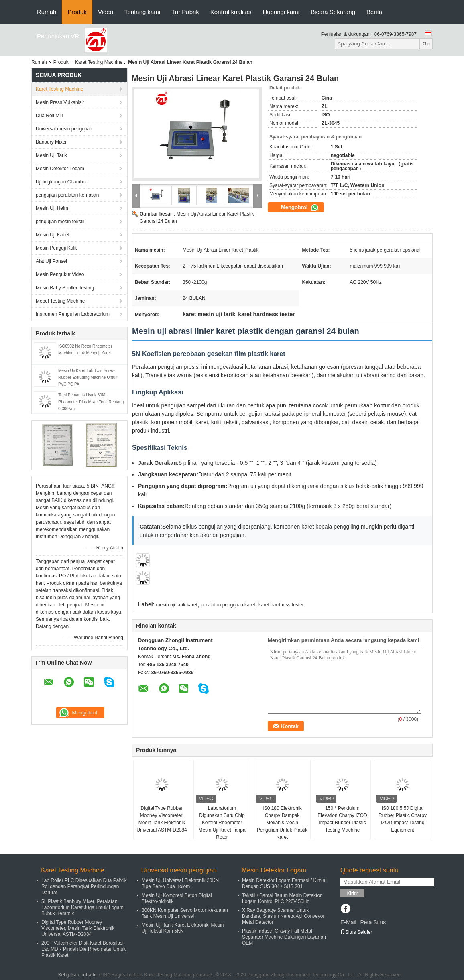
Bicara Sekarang (333, 12)
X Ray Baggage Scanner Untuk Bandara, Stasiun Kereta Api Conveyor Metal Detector (283, 916)
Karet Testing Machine (99, 62)
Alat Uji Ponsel (51, 261)
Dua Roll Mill (49, 116)
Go (426, 44)
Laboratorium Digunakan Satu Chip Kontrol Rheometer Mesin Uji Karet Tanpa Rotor (222, 823)
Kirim (352, 893)
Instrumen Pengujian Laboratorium (73, 314)
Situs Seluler (356, 932)
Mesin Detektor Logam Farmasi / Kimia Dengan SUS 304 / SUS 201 (284, 883)
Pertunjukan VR (58, 36)
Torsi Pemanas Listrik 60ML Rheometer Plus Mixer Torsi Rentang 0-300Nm (91, 402)
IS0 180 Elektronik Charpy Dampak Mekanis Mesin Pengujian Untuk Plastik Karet (282, 823)
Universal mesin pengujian (64, 129)
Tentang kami (142, 12)
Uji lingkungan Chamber (61, 182)
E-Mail (348, 922)
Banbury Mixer (51, 142)
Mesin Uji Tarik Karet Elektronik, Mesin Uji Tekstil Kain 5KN (183, 928)
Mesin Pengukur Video (60, 274)
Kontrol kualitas (231, 12)
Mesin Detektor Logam (60, 169)
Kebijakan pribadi (77, 975)
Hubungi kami (281, 12)
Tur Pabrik (185, 12)
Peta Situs (373, 922)
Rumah (47, 12)
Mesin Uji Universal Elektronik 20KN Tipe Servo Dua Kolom (180, 883)
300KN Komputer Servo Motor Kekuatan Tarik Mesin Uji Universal (185, 913)
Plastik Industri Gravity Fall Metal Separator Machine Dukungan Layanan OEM (284, 937)
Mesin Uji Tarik (51, 155)
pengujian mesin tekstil (60, 222)
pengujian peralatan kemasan (67, 195)
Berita (374, 12)
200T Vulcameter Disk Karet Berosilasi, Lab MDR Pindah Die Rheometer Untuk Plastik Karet (83, 949)
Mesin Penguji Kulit (56, 248)
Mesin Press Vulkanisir (60, 102)
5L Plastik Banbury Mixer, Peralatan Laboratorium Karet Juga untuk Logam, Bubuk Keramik (83, 907)
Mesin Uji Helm (52, 208)
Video (106, 12)
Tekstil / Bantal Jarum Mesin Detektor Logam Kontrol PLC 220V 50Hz (282, 898)
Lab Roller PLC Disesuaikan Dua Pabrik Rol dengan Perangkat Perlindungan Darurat (84, 886)
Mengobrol (300, 207)
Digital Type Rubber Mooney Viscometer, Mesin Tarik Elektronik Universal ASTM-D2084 (162, 819)
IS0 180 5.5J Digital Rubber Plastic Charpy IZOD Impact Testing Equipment (403, 819)
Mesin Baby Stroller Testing (65, 288)
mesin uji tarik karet (177, 605)
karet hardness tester (281, 605)
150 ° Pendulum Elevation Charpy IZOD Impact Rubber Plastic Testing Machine (342, 819)
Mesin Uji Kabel (52, 235)
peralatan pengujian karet (228, 605)
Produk (77, 12)
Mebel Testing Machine (60, 301)
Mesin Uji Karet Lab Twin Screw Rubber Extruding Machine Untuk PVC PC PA (88, 377)
